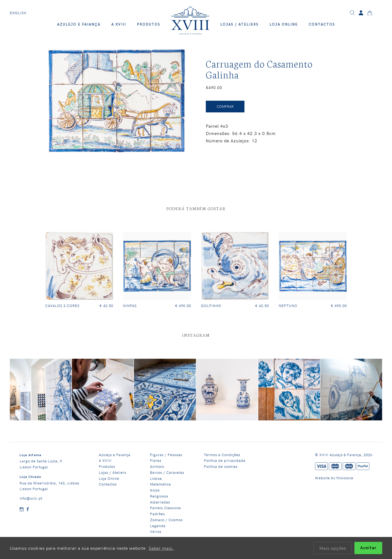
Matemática (160, 484)
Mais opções (333, 548)
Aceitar (368, 548)
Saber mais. (161, 548)
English (18, 13)
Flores (156, 460)
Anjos (155, 490)
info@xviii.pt (31, 498)
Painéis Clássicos (166, 508)
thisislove (345, 478)
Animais (157, 466)
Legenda (158, 526)
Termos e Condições (222, 455)
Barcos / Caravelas (167, 472)
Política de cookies (221, 466)
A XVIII (119, 24)
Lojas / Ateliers (239, 24)
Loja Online (284, 24)
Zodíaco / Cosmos (166, 520)
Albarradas (160, 502)
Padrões (157, 514)
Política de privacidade (225, 460)
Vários (156, 531)
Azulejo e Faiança (79, 24)
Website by (326, 478)
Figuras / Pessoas (166, 455)
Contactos (322, 24)
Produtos (149, 24)
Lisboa (156, 478)
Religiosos (159, 496)
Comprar (225, 106)
